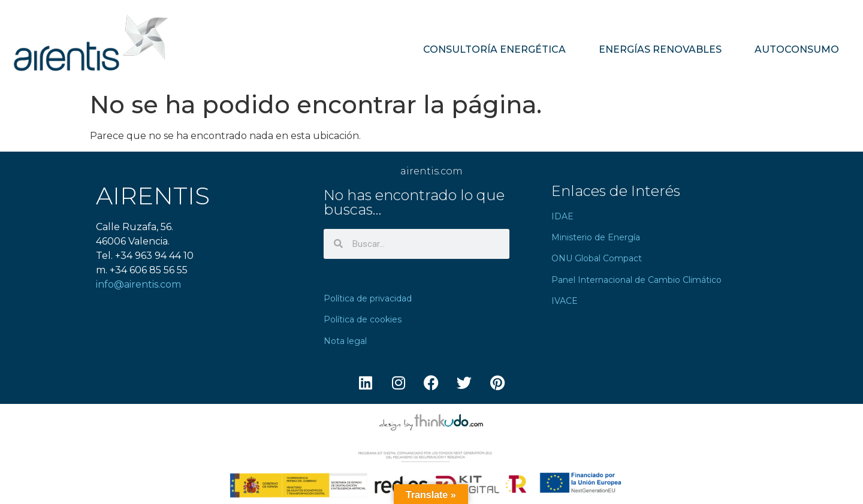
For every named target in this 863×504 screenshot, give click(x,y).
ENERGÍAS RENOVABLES (660, 49)
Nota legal (345, 341)
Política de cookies (363, 319)
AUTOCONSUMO (797, 49)
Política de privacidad (368, 298)
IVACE (565, 301)
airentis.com (431, 171)
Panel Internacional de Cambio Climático (636, 280)
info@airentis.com (138, 284)
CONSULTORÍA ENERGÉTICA (494, 49)
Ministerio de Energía (596, 237)
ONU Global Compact (597, 258)
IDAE (562, 216)
